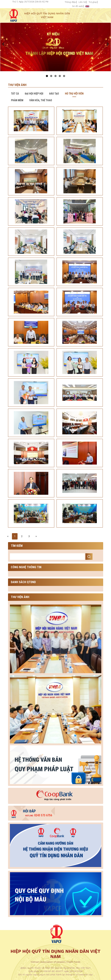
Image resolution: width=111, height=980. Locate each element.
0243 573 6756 (39, 815)
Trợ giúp (93, 2)
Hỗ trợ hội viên (74, 94)
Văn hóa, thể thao (41, 100)
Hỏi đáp (29, 811)
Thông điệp (70, 2)
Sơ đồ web (78, 6)
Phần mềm (17, 100)
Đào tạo (54, 94)
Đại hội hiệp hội (34, 94)
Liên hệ (82, 2)
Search (89, 557)
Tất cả (15, 94)
